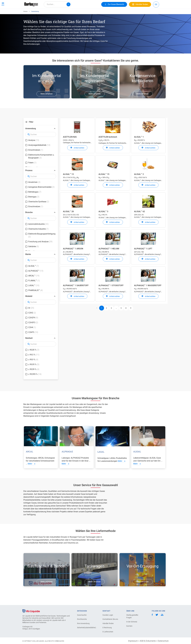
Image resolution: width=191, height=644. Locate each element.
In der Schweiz (132, 622)
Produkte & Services (34, 13)
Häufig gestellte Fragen (132, 616)
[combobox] (58, 4)
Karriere (79, 13)
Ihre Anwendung (53, 13)
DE (156, 4)
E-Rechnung (107, 628)
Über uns (68, 13)
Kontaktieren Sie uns (110, 619)
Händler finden (108, 623)
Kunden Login (108, 615)
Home (25, 20)
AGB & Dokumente (148, 641)
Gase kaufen (82, 615)
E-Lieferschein (108, 632)
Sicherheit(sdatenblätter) (86, 628)
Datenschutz (163, 641)
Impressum (133, 641)
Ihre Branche (82, 619)
